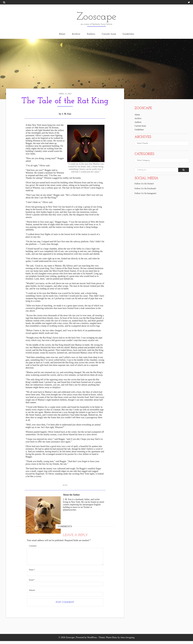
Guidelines (128, 34)
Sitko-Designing (127, 640)
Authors (91, 34)
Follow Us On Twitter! (145, 184)
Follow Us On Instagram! (146, 194)
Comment (33, 546)
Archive (76, 34)
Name (32, 571)
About (62, 34)
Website (32, 592)
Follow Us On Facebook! (146, 189)
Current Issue (109, 34)
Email (32, 582)
